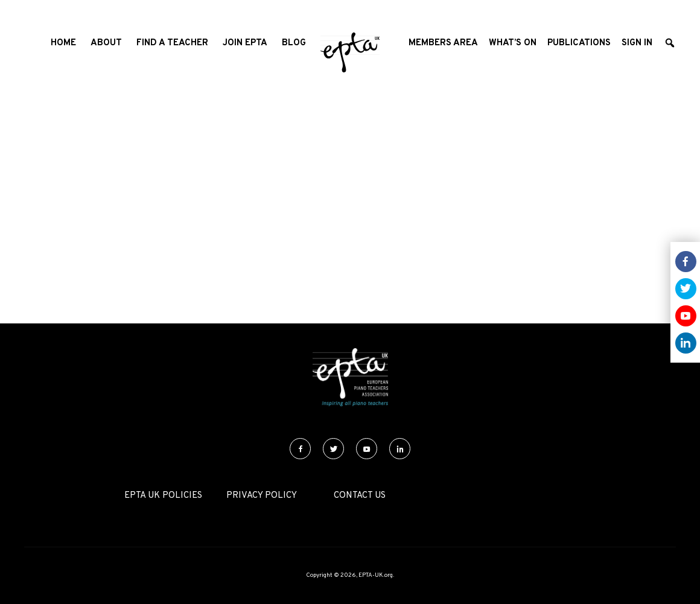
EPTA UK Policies (163, 496)
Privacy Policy (262, 496)
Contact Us (360, 496)
